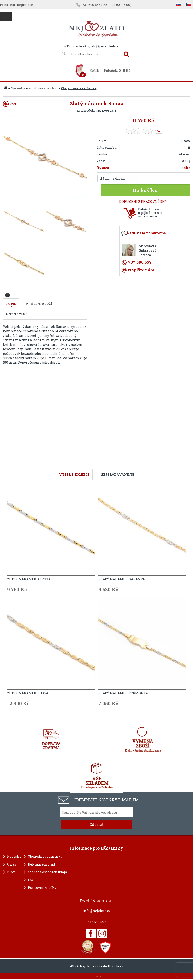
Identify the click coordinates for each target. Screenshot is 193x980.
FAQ (31, 880)
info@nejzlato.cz (97, 911)
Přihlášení (7, 5)
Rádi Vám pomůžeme (146, 233)
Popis (11, 304)
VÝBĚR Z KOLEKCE (74, 474)
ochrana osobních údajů (47, 872)
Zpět (9, 104)
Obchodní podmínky (45, 856)
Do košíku (145, 190)
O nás (12, 864)
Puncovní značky (42, 888)
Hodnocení (16, 314)
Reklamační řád (41, 864)
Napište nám (141, 270)
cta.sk (119, 966)
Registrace (25, 5)
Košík (94, 70)
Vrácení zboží (39, 304)
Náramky (18, 88)
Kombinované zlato (43, 88)
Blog (11, 872)
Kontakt (14, 856)
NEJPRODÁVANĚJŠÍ (117, 474)
